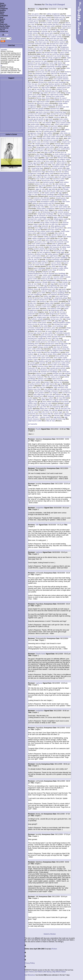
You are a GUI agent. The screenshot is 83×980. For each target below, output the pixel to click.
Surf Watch (39, 972)
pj (1, 65)
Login (6, 35)
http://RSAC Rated (59, 972)
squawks (4, 50)
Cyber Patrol (29, 972)
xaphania (39, 552)
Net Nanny (48, 972)
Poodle (38, 429)
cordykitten (40, 508)
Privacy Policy (30, 963)
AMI (37, 525)
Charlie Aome (40, 654)
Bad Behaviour (30, 975)
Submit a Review (50, 934)
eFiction (54, 949)
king (37, 9)
